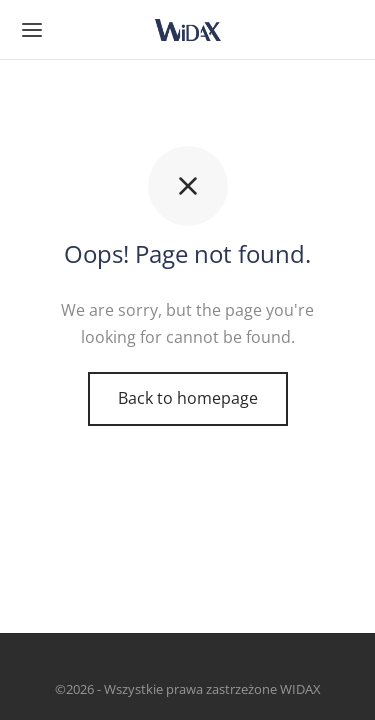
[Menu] (32, 30)
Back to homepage (188, 398)
